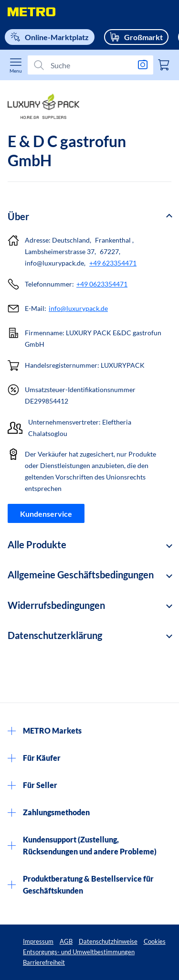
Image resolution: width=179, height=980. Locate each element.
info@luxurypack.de (78, 308)
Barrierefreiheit (44, 962)
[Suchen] (87, 65)
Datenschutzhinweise (108, 941)
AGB (66, 941)
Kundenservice (46, 514)
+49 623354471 (113, 263)
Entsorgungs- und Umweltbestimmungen (79, 952)
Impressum (38, 941)
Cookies (155, 941)
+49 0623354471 (102, 284)
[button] (89, 217)
